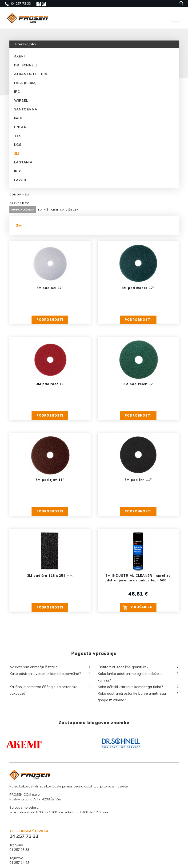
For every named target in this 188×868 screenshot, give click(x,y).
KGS (18, 145)
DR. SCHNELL (26, 65)
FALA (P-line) (25, 83)
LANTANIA (23, 162)
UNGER (20, 127)
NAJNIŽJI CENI (48, 209)
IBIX (18, 171)
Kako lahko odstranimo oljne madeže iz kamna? (130, 741)
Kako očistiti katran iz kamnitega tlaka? (130, 750)
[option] (48, 805)
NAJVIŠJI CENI (70, 209)
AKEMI (20, 56)
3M (17, 154)
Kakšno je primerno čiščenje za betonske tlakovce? (43, 754)
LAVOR (20, 180)
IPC (17, 92)
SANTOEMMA (26, 109)
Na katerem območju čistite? (33, 731)
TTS (18, 136)
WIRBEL (21, 101)
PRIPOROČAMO (23, 209)
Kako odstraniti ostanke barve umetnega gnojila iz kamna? (132, 760)
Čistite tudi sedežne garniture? (123, 731)
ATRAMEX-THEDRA (31, 74)
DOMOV (15, 194)
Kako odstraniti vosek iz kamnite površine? (45, 737)
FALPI (19, 118)
